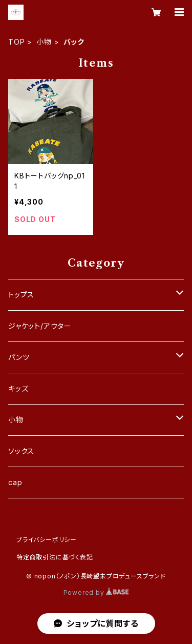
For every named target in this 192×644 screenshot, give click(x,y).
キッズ (18, 388)
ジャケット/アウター (40, 326)
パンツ (19, 357)
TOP (16, 42)
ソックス (21, 451)
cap (15, 482)
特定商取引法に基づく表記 (55, 557)
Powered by (96, 592)
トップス (21, 295)
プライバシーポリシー (47, 540)
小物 (44, 42)
